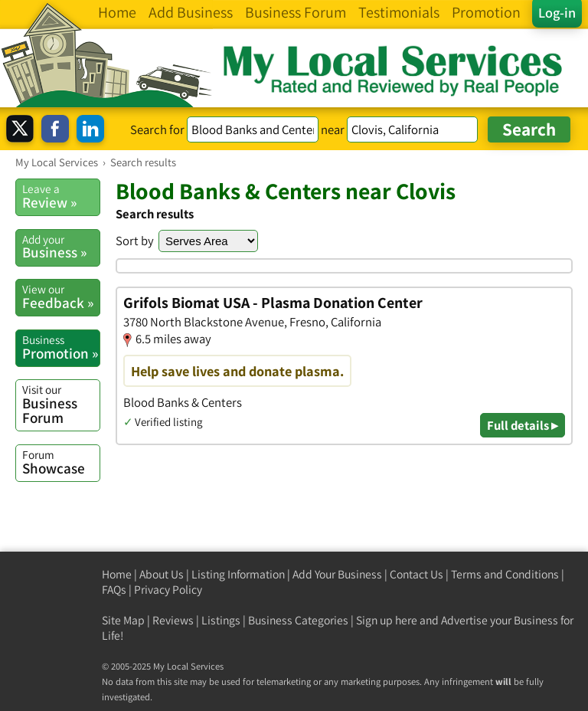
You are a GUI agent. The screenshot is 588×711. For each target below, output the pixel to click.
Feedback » (61, 297)
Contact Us (416, 574)
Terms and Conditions (505, 574)
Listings (221, 620)
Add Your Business (337, 574)
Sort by (135, 241)
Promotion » (61, 347)
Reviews (173, 620)
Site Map (123, 620)
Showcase (61, 462)
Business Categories (298, 620)
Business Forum (61, 404)
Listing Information (238, 574)
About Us (162, 574)
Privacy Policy (168, 590)
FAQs (114, 590)
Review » (61, 196)
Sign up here (387, 620)
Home (117, 574)
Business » (61, 247)
